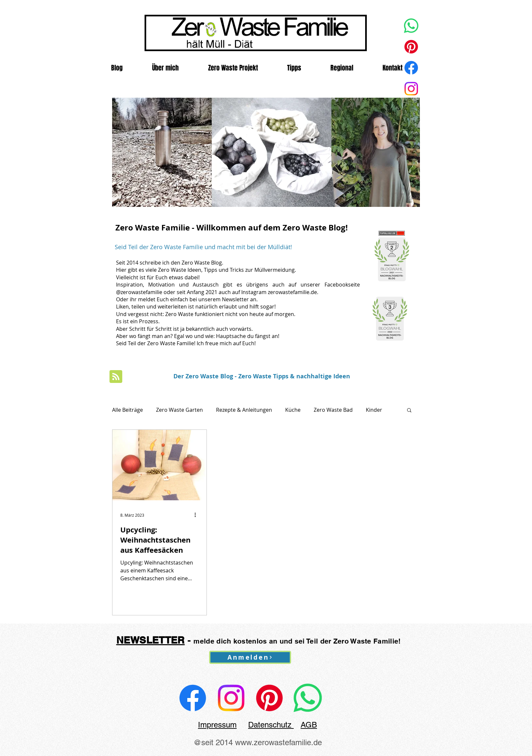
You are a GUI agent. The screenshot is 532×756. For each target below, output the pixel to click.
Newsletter (235, 299)
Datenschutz (271, 725)
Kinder (374, 410)
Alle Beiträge (128, 410)
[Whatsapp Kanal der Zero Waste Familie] (308, 698)
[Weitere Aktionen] (198, 515)
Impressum (217, 725)
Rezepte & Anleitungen (244, 410)
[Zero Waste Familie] (411, 89)
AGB (309, 725)
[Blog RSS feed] (116, 377)
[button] (409, 411)
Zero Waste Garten (179, 410)
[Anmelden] (250, 657)
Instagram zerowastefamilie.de (279, 292)
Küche (293, 410)
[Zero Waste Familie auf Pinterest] (269, 698)
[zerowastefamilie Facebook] (193, 698)
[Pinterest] (411, 47)
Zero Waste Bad (333, 410)
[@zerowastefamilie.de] (231, 698)
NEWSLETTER (151, 640)
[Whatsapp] (411, 26)
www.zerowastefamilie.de (278, 742)
